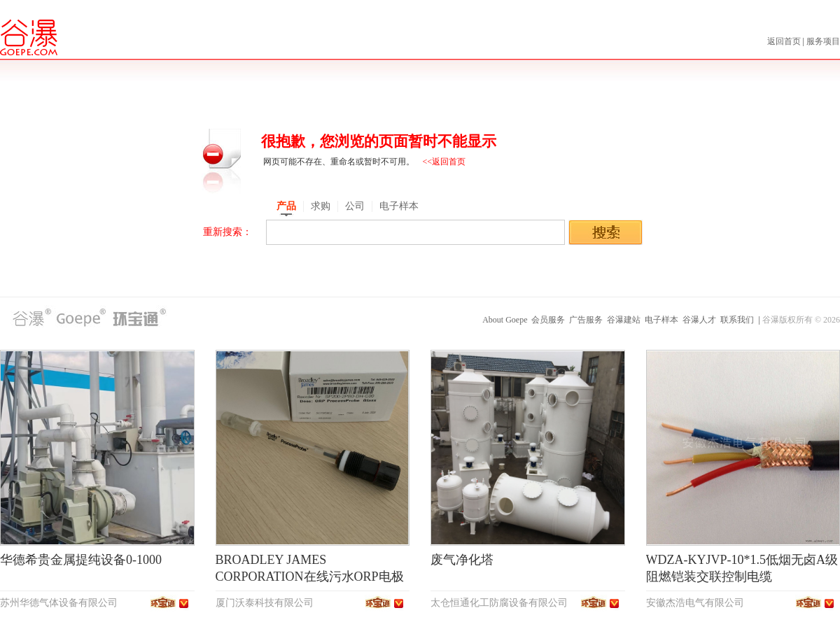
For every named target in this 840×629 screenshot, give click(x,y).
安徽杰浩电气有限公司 (695, 603)
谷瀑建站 (624, 320)
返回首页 (785, 41)
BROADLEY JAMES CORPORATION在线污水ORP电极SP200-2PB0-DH (310, 577)
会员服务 (548, 320)
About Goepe (505, 320)
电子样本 (661, 320)
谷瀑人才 (699, 320)
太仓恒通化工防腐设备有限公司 (499, 603)
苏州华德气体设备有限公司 (59, 603)
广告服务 (586, 320)
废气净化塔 (462, 560)
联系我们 (737, 320)
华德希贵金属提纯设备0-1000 (81, 560)
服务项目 (823, 41)
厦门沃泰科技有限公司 (265, 603)
